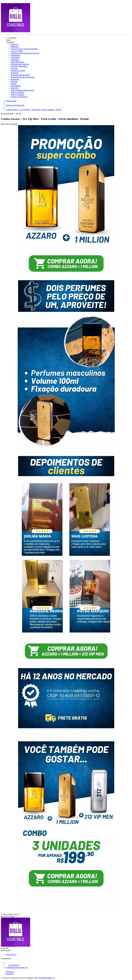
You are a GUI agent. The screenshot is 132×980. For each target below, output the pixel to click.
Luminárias (15, 60)
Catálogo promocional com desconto (25, 53)
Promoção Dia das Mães (20, 75)
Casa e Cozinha (17, 51)
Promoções (15, 79)
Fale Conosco (11, 954)
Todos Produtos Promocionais (22, 90)
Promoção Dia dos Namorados (23, 77)
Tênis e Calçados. (18, 95)
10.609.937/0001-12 (46, 978)
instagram (10, 972)
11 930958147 (13, 965)
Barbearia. (15, 47)
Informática (15, 57)
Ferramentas (16, 55)
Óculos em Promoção (19, 97)
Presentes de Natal (18, 71)
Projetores (15, 73)
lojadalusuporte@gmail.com (17, 967)
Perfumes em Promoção (20, 64)
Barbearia (14, 44)
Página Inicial (11, 101)
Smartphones (16, 86)
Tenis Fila (15, 88)
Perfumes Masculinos (19, 66)
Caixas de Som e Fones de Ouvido (24, 49)
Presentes (14, 68)
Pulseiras (14, 81)
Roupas (14, 84)
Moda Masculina (17, 62)
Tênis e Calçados (17, 92)
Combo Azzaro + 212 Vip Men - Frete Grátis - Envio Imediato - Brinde (34, 110)
